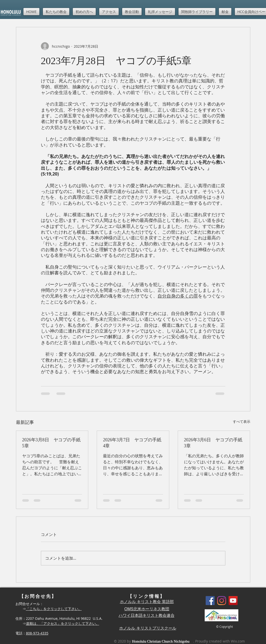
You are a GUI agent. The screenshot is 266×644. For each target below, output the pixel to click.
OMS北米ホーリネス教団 (147, 609)
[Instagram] (222, 601)
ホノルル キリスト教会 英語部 (147, 602)
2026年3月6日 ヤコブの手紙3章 (213, 443)
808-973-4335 (37, 633)
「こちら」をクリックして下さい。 (54, 609)
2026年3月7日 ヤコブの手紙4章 (132, 443)
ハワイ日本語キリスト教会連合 (147, 615)
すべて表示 (242, 421)
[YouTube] (233, 601)
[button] (56, 12)
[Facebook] (210, 601)
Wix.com (238, 641)
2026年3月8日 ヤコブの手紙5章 (51, 443)
